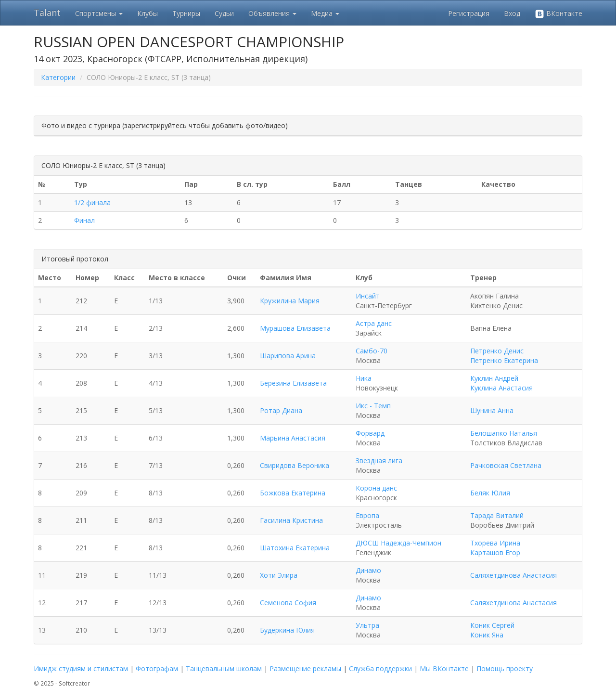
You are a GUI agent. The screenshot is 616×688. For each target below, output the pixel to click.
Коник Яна (487, 635)
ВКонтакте (558, 14)
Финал (84, 220)
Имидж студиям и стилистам (81, 669)
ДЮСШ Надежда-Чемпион (398, 543)
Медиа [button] (325, 13)
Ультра (367, 625)
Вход (512, 13)
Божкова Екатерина (293, 493)
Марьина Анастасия (293, 438)
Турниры (186, 13)
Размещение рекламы (305, 669)
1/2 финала (92, 202)
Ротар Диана (281, 410)
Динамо (368, 570)
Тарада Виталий (497, 515)
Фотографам (157, 669)
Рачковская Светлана (506, 465)
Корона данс (376, 488)
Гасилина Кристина (291, 520)
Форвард (370, 433)
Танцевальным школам (224, 669)
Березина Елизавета (293, 383)
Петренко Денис (497, 351)
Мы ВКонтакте (444, 669)
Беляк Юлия (490, 493)
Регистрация (469, 13)
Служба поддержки (380, 669)
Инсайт (368, 296)
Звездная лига (379, 461)
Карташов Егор (495, 552)
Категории (58, 77)
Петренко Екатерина (504, 360)
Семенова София (288, 603)
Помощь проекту (505, 669)
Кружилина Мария (290, 301)
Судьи (224, 13)
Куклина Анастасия (501, 388)
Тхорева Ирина (495, 543)
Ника (364, 378)
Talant (47, 13)
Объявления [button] (272, 13)
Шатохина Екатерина (295, 548)
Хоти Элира (279, 575)
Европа (367, 515)
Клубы (148, 13)
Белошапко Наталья (504, 433)
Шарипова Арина (288, 356)
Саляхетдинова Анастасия (513, 575)
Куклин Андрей (494, 378)
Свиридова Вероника (295, 465)
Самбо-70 (372, 351)
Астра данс (374, 323)
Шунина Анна (492, 410)
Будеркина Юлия (287, 630)
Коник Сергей (492, 625)
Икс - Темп (373, 406)
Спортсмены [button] (99, 13)
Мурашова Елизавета (295, 328)
